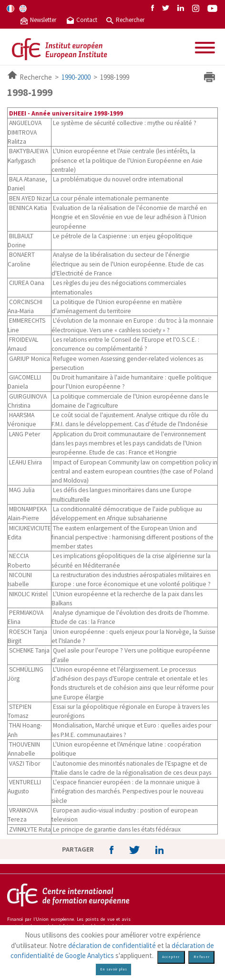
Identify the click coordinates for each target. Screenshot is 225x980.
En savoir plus (114, 969)
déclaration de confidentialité (112, 945)
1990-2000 (76, 77)
